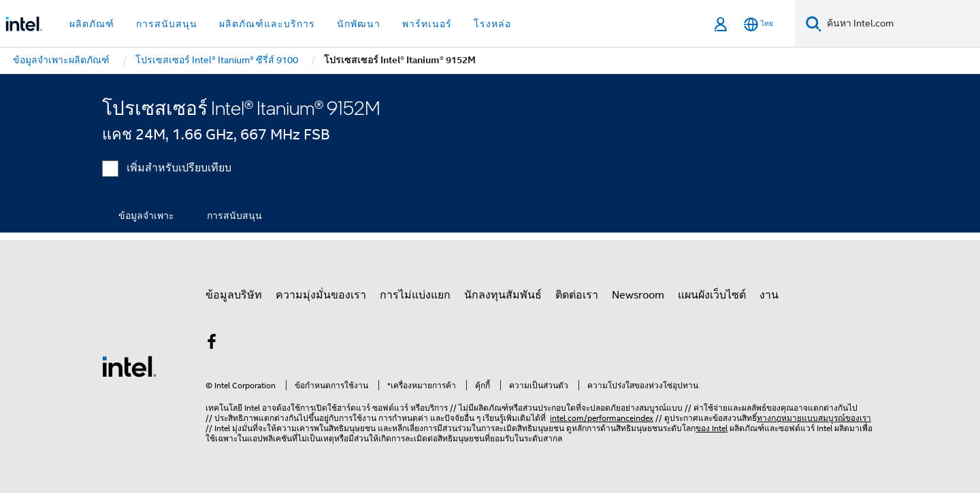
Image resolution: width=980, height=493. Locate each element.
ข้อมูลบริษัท (234, 295)
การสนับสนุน (234, 216)
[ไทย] (758, 24)
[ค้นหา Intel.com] (901, 24)
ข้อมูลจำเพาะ (146, 216)
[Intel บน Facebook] (212, 344)
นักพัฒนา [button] (359, 24)
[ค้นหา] (814, 23)
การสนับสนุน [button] (167, 24)
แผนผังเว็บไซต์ (712, 295)
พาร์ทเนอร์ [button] (427, 24)
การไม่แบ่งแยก (415, 295)
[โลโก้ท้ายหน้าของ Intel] (129, 366)
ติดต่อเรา (577, 295)
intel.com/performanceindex (602, 418)
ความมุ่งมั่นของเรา (321, 295)
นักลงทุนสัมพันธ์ (503, 295)
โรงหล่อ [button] (492, 24)
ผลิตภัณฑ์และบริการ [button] (267, 24)
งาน (769, 295)
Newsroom (638, 295)
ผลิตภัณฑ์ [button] (92, 24)
